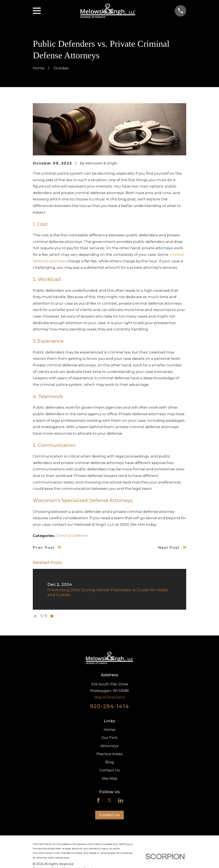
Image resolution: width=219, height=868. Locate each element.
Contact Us (110, 770)
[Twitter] (110, 800)
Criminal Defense (72, 535)
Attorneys (109, 746)
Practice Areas (109, 754)
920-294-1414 (109, 706)
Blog (109, 762)
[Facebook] (98, 800)
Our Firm (110, 738)
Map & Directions (110, 697)
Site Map (110, 778)
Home (109, 730)
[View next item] (52, 616)
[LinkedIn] (121, 800)
